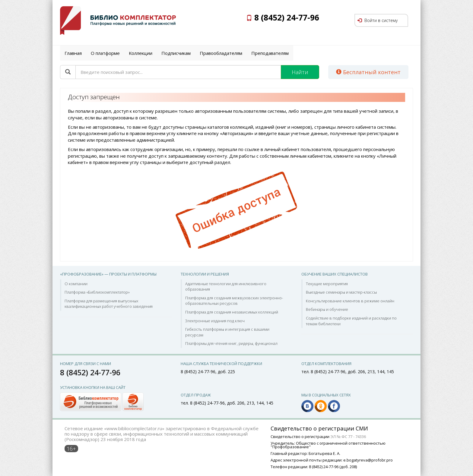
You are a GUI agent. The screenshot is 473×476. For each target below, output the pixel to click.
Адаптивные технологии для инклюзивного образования (226, 287)
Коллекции (141, 53)
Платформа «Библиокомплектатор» (97, 292)
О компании (76, 284)
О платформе (105, 53)
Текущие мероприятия (327, 284)
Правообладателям (221, 53)
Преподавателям (270, 53)
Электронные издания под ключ (215, 321)
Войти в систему (378, 20)
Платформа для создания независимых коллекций (232, 312)
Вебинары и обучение (327, 309)
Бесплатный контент (368, 72)
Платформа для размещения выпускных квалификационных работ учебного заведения (109, 304)
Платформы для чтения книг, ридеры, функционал (231, 343)
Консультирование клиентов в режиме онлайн (350, 301)
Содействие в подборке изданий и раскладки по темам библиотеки (351, 321)
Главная (73, 53)
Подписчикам (176, 53)
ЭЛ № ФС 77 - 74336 (348, 437)
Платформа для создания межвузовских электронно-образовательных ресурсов (234, 301)
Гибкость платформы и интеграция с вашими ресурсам (227, 332)
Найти (300, 72)
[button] (102, 401)
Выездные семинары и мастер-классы (341, 292)
